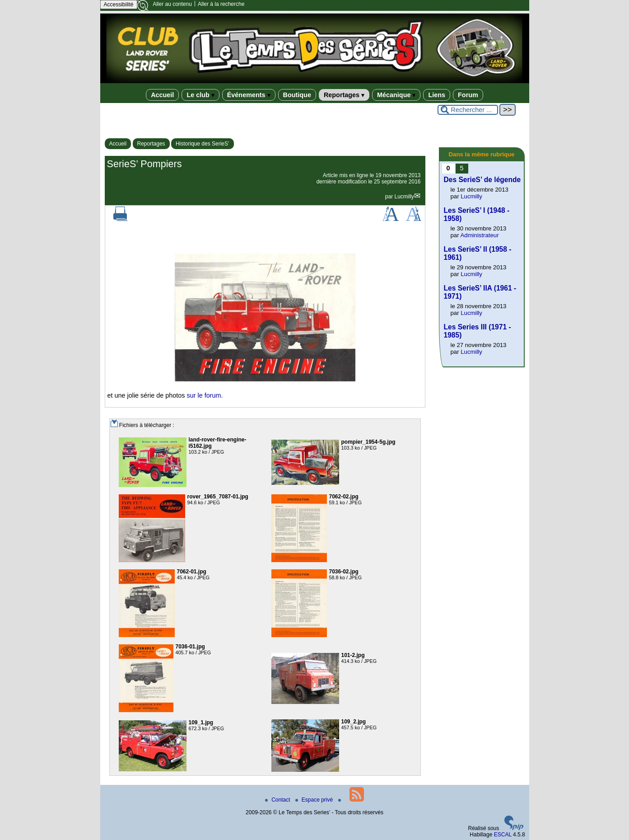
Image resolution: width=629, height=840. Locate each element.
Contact (278, 800)
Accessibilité (119, 5)
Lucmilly (404, 197)
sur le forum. (205, 395)
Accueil (162, 95)
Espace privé (315, 800)
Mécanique (396, 95)
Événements (249, 95)
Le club (200, 95)
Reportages (344, 95)
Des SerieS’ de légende (482, 180)
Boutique (297, 95)
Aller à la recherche (221, 4)
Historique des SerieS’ (203, 144)
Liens (437, 95)
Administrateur (480, 235)
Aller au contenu (172, 4)
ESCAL (503, 835)
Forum (468, 95)
